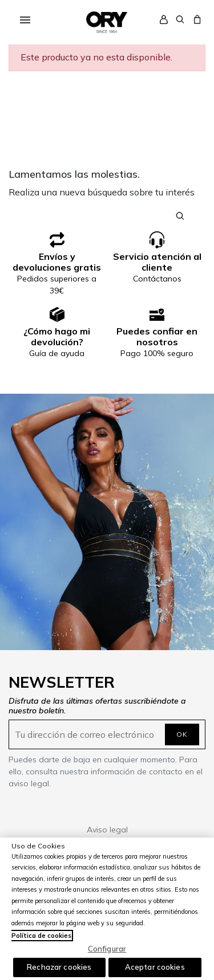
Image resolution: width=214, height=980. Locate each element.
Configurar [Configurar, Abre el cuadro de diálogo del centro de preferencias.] (107, 949)
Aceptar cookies (155, 967)
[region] (107, 909)
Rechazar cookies (59, 967)
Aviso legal (107, 830)
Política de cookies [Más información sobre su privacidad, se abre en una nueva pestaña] (41, 936)
